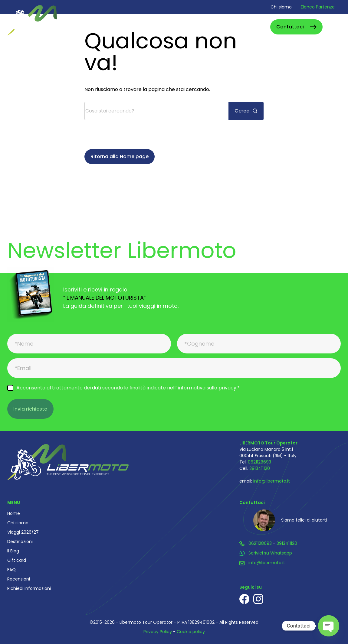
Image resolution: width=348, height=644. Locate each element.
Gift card (17, 560)
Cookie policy (191, 632)
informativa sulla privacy (207, 388)
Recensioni (19, 579)
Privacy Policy (158, 632)
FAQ (11, 570)
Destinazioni (20, 542)
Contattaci (290, 27)
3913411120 (260, 468)
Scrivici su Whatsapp (270, 553)
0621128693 (259, 462)
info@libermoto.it (272, 481)
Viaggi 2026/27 (23, 532)
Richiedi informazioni (29, 588)
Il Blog (13, 551)
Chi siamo (281, 7)
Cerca (259, 27)
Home (14, 513)
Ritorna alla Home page (120, 156)
